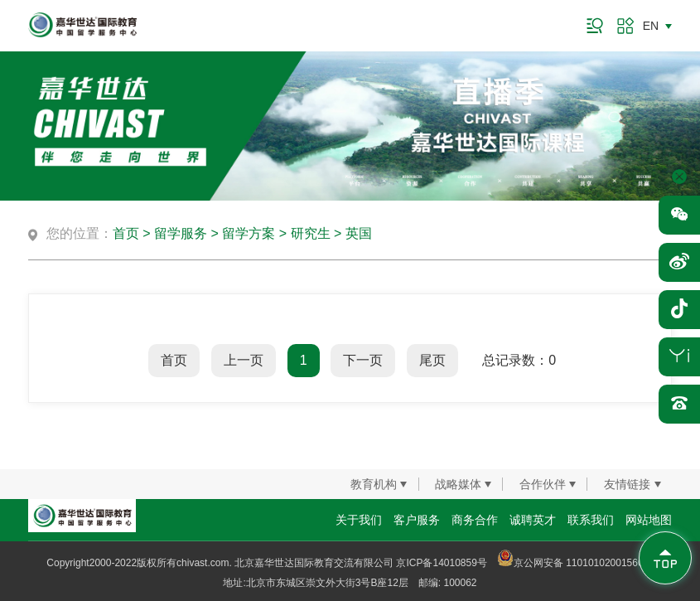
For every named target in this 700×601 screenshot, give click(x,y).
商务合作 (475, 520)
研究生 (311, 233)
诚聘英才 (533, 520)
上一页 (244, 360)
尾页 (432, 360)
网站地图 (649, 520)
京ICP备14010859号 (441, 563)
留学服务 (181, 233)
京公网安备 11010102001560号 (575, 563)
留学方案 (249, 233)
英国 (359, 233)
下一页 (363, 360)
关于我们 (359, 520)
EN (651, 26)
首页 (126, 233)
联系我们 (591, 520)
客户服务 (417, 520)
